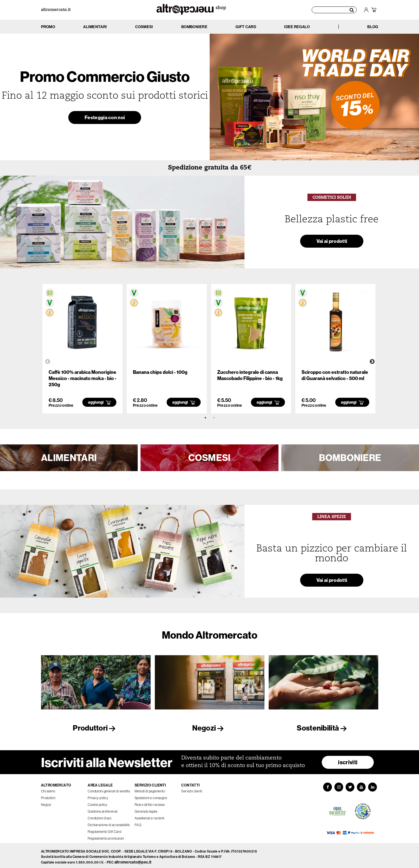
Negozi (209, 728)
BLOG (373, 27)
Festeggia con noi (105, 119)
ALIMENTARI (69, 458)
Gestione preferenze (103, 809)
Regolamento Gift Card (105, 829)
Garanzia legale (146, 809)
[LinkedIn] (374, 785)
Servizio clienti (192, 789)
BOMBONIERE (350, 458)
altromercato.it (56, 10)
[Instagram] (338, 785)
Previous (48, 362)
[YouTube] (362, 785)
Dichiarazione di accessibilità (109, 822)
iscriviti (348, 760)
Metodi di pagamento (150, 789)
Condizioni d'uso (99, 816)
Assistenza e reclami (150, 816)
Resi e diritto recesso (150, 802)
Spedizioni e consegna (151, 795)
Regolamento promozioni (106, 836)
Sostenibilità (323, 728)
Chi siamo (48, 789)
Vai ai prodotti (332, 242)
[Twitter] (350, 785)
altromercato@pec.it (133, 860)
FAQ (138, 822)
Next (372, 362)
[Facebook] (327, 785)
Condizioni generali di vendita (109, 789)
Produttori (96, 728)
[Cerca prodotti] (334, 10)
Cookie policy (98, 802)
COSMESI (209, 458)
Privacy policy (98, 795)
